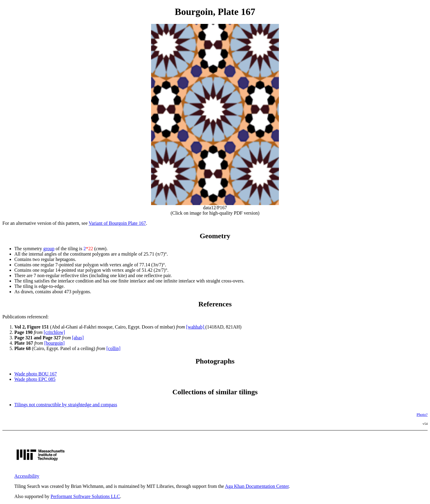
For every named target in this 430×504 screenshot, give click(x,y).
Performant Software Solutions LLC (85, 496)
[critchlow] (54, 332)
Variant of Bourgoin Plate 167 (117, 223)
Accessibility (27, 476)
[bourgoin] (54, 343)
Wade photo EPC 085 (35, 379)
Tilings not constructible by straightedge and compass (66, 405)
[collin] (113, 348)
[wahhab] (196, 327)
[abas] (78, 338)
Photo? (422, 414)
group (49, 249)
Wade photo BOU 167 (36, 374)
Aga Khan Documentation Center (257, 486)
